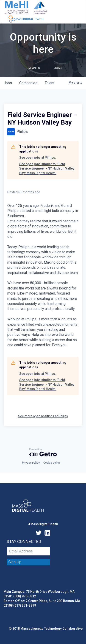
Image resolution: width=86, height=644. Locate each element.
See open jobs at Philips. (38, 158)
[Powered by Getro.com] (43, 452)
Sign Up (15, 562)
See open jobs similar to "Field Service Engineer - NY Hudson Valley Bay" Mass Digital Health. (47, 168)
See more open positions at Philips (43, 416)
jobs (8, 83)
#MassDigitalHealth (43, 524)
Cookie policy (52, 463)
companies (28, 83)
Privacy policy (31, 463)
